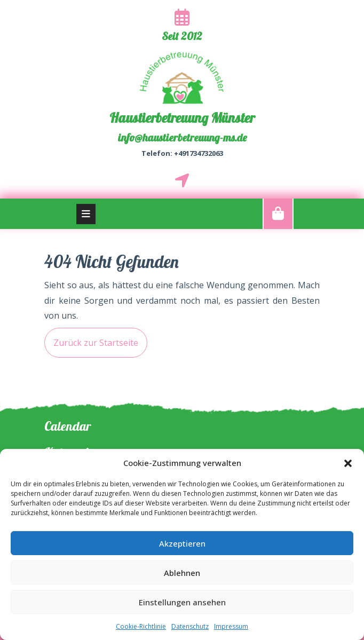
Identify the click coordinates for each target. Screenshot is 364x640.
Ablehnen (182, 573)
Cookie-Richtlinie (141, 626)
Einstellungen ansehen (182, 602)
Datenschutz (190, 626)
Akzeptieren (182, 543)
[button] (348, 463)
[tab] (86, 214)
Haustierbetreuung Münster (182, 118)
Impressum (231, 626)
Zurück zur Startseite (91, 338)
